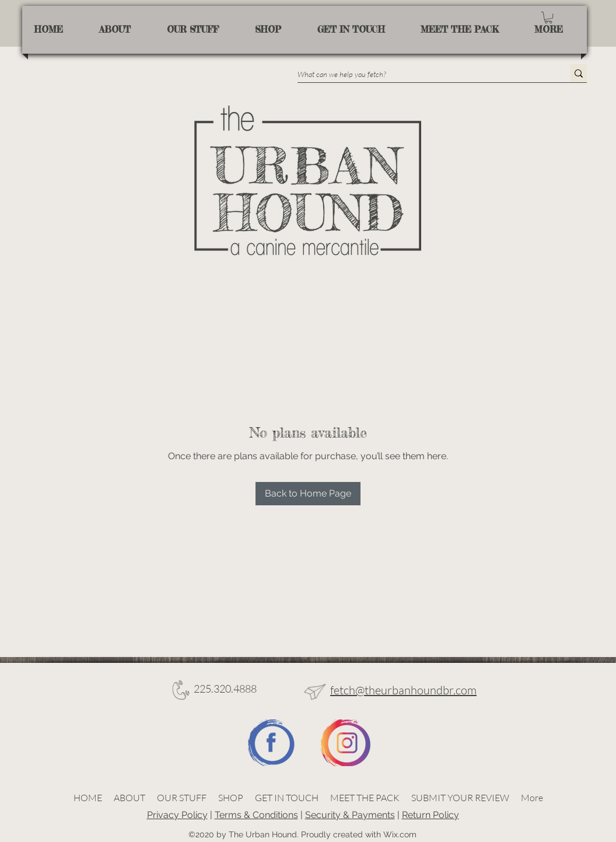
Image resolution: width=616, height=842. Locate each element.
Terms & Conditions (256, 815)
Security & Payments (350, 815)
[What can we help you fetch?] (422, 74)
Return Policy (430, 815)
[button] (548, 18)
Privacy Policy (177, 815)
